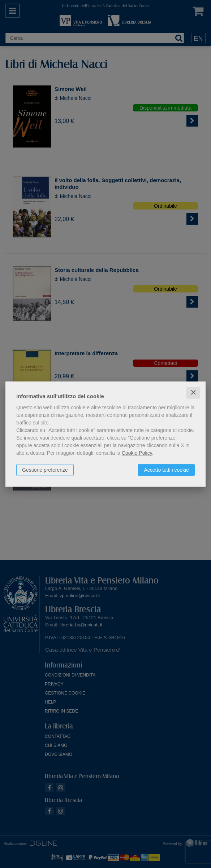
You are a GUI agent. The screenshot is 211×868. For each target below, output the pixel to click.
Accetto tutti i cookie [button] (166, 470)
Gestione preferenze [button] (45, 470)
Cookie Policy (137, 453)
